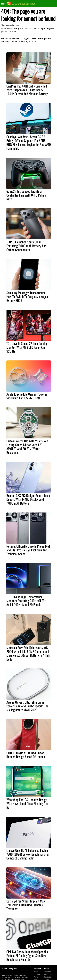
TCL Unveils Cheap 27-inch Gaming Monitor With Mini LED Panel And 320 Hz (27, 347)
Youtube (47, 972)
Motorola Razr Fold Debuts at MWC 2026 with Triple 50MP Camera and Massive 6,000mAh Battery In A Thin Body (28, 653)
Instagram (48, 974)
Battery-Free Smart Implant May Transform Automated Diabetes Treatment (26, 905)
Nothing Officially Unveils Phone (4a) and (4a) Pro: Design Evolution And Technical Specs (28, 550)
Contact (37, 974)
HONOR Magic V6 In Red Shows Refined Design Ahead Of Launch (26, 755)
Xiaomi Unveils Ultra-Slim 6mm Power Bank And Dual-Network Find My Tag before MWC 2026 (27, 706)
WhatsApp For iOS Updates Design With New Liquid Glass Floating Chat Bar (28, 803)
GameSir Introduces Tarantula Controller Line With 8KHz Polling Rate (26, 195)
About (36, 972)
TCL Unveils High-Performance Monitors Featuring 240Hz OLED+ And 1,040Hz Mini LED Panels (26, 601)
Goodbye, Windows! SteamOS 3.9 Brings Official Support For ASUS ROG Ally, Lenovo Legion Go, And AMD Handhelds (29, 142)
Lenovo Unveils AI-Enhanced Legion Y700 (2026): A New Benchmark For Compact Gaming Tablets (28, 854)
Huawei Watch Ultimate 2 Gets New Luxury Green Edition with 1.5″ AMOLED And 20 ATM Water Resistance (27, 447)
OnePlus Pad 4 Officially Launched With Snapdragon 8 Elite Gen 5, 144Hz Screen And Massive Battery (27, 90)
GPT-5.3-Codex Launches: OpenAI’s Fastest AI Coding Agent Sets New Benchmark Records (27, 956)
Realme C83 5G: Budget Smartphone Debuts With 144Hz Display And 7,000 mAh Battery (28, 499)
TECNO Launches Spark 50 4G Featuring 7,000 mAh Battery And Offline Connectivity (26, 246)
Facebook (48, 977)
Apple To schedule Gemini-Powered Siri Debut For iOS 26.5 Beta (27, 396)
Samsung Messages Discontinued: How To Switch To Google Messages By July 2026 (27, 297)
